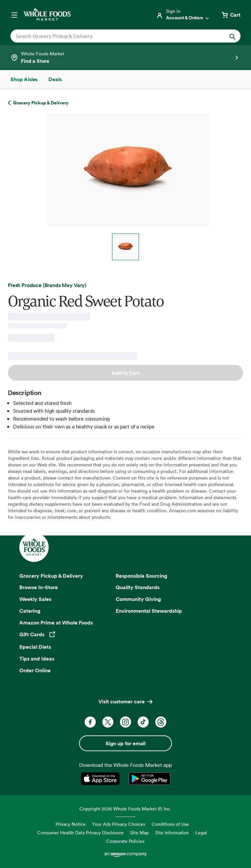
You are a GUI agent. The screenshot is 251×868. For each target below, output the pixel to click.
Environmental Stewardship (149, 611)
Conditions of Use (170, 824)
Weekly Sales (35, 599)
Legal (201, 832)
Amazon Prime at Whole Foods (56, 623)
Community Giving (138, 599)
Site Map (139, 832)
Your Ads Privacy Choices (119, 824)
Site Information (172, 832)
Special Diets (35, 647)
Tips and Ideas (37, 659)
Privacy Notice (71, 824)
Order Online (35, 670)
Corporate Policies (125, 841)
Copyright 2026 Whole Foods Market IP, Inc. (125, 809)
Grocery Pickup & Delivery (51, 576)
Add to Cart (125, 373)
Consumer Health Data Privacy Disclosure (80, 832)
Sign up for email (125, 743)
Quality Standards (138, 587)
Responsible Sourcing (142, 576)
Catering (30, 611)
